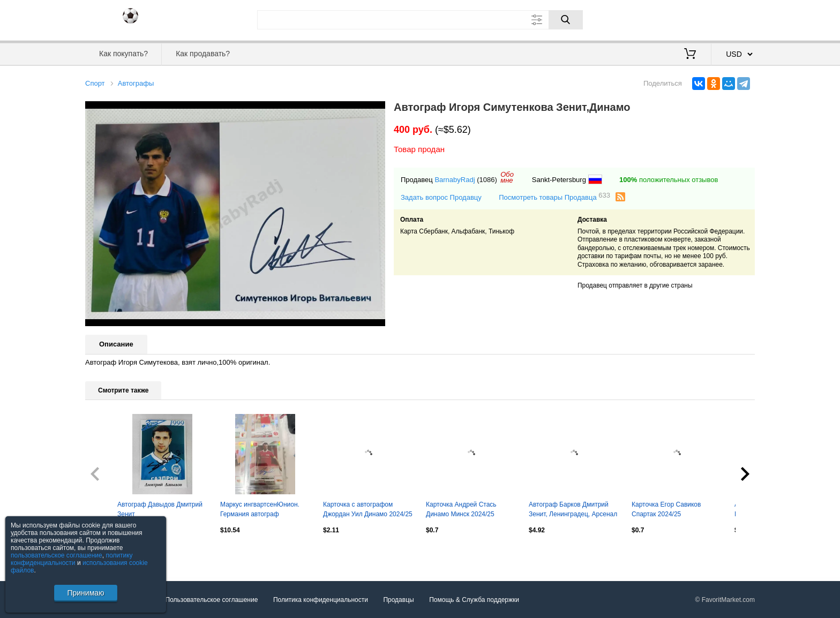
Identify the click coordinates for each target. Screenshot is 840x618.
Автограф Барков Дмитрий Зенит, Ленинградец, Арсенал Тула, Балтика (573, 510)
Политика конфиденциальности (321, 600)
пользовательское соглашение (57, 555)
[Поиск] (566, 20)
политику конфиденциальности (72, 559)
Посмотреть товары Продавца (554, 197)
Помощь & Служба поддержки (474, 600)
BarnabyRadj (455, 180)
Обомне (507, 177)
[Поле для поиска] (420, 20)
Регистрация (733, 19)
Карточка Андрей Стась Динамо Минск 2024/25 (461, 509)
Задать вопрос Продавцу (441, 197)
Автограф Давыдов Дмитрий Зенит (160, 509)
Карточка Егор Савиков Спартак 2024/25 (666, 509)
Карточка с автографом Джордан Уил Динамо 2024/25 (368, 509)
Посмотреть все (109, 553)
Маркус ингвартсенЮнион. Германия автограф (260, 509)
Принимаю (85, 593)
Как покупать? (123, 54)
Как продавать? (203, 54)
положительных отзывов (669, 180)
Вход (692, 19)
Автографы (136, 83)
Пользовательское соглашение (212, 600)
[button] (376, 111)
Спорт (95, 83)
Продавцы (398, 600)
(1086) (487, 180)
